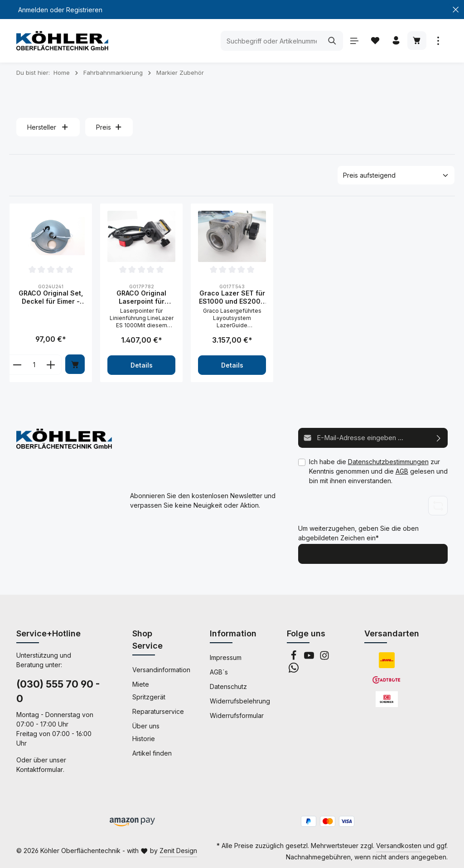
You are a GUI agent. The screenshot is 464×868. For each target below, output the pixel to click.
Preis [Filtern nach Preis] (109, 127)
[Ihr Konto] (395, 41)
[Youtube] (310, 657)
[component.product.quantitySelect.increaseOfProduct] (51, 365)
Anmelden (33, 10)
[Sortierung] (396, 175)
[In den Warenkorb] (75, 364)
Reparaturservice (158, 710)
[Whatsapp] (294, 669)
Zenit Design (178, 850)
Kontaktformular (40, 769)
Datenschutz (228, 686)
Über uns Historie (146, 731)
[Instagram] (324, 657)
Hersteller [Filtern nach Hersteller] (48, 127)
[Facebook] (295, 657)
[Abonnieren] (439, 438)
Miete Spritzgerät (149, 690)
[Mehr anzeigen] (438, 41)
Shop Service (147, 639)
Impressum (226, 657)
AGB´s (219, 671)
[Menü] (353, 41)
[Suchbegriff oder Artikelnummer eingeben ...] (270, 41)
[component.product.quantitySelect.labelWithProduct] (34, 365)
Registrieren (84, 10)
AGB (402, 471)
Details (142, 365)
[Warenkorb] (417, 41)
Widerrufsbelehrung (240, 700)
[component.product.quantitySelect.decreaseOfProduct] (17, 365)
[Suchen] (331, 41)
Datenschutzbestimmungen (388, 461)
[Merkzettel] (374, 41)
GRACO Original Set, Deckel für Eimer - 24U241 (51, 297)
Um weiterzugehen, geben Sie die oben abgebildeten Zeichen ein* (358, 533)
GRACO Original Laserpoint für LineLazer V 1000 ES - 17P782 (141, 297)
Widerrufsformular (237, 715)
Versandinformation (161, 669)
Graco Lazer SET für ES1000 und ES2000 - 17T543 (232, 297)
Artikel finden (152, 752)
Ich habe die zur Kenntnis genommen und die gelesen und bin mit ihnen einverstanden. (378, 471)
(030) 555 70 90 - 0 (58, 691)
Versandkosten (399, 845)
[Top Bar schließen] (456, 10)
